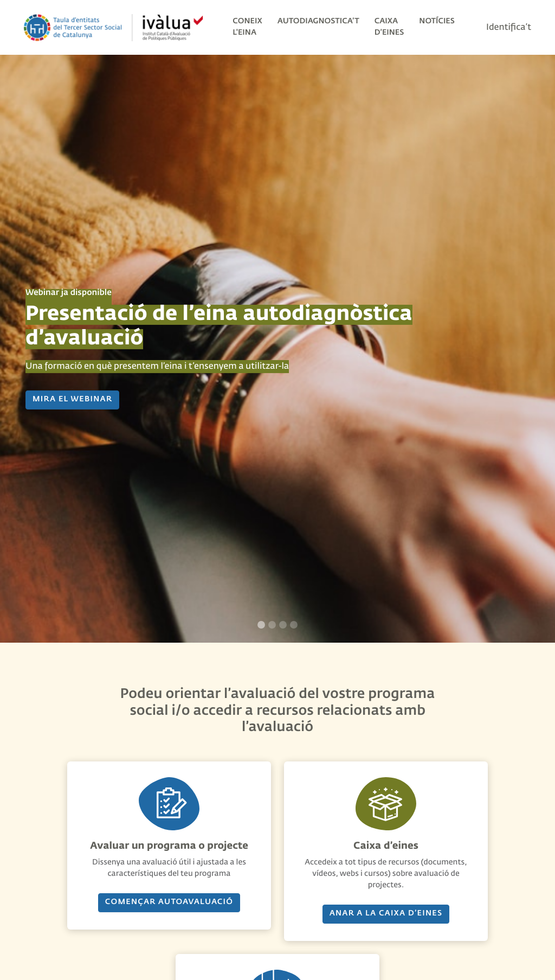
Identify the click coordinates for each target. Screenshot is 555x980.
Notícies (437, 22)
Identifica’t (509, 28)
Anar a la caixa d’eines (386, 914)
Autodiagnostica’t (318, 22)
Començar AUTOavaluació (169, 902)
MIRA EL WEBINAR (72, 400)
